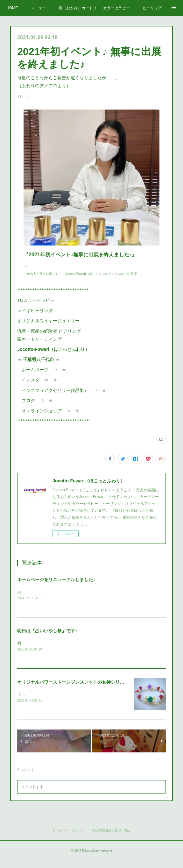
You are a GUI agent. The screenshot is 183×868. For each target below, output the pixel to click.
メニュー (38, 8)
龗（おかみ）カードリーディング (78, 8)
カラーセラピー (116, 8)
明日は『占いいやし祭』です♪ (47, 638)
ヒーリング (152, 8)
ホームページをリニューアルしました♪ (56, 586)
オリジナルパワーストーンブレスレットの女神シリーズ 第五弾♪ (81, 689)
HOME (12, 8)
